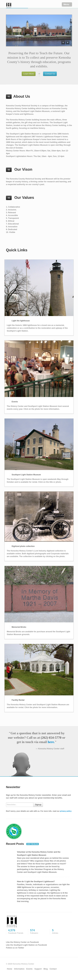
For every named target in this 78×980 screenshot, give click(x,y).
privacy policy (66, 811)
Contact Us (50, 74)
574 (38, 932)
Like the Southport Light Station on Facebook (26, 945)
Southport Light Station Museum (26, 475)
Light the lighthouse (21, 321)
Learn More (29, 74)
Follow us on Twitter (15, 948)
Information (19, 969)
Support (38, 969)
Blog (46, 969)
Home (10, 969)
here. (51, 742)
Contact (53, 969)
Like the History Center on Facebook (22, 942)
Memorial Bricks (19, 627)
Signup (38, 805)
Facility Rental (18, 700)
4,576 (16, 932)
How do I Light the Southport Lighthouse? (36, 882)
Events (15, 402)
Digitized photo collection (23, 546)
